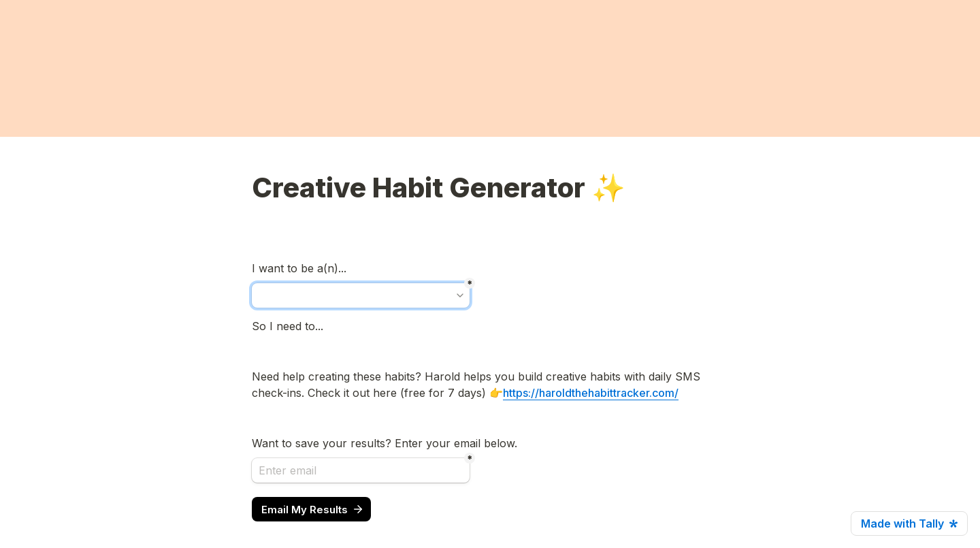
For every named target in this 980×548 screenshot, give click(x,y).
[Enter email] (361, 470)
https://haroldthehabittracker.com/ (591, 393)
